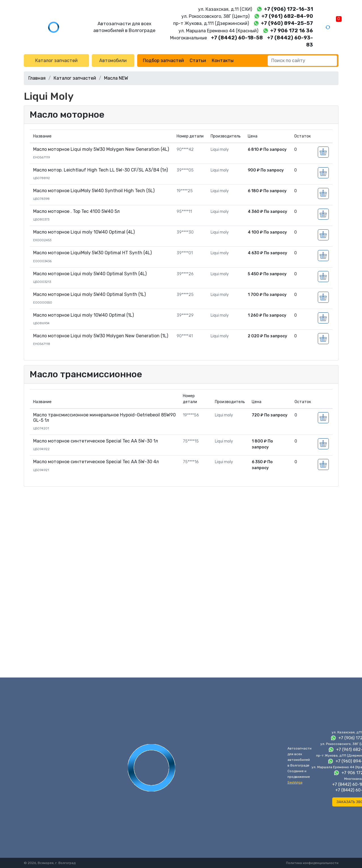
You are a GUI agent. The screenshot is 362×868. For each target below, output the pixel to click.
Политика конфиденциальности (312, 863)
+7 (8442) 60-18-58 (237, 38)
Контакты (223, 61)
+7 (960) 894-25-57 (287, 23)
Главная (37, 78)
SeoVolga (295, 782)
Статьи (198, 61)
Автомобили (113, 61)
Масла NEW (116, 78)
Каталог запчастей (56, 61)
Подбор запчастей (163, 61)
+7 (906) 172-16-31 (288, 9)
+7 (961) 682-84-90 (287, 16)
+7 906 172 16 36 (292, 31)
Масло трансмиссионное (86, 374)
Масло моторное (67, 115)
